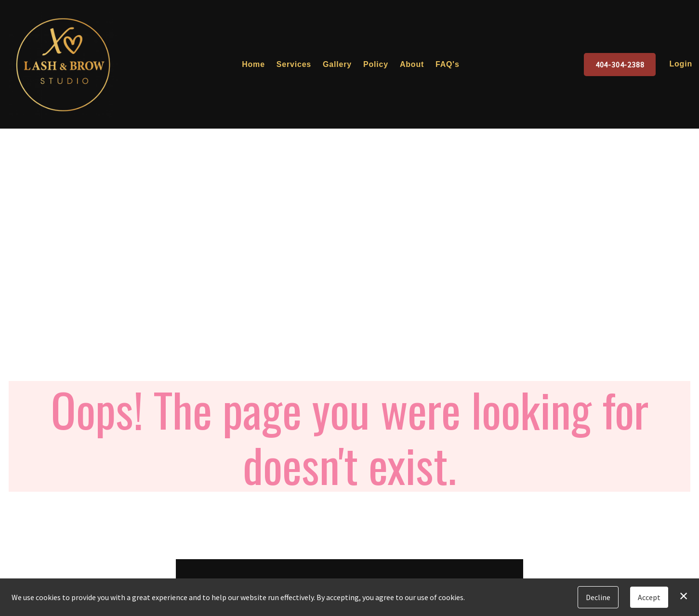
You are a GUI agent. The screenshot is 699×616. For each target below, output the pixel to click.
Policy (376, 64)
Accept (649, 597)
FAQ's (448, 64)
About (412, 64)
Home (253, 64)
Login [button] (681, 64)
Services (294, 64)
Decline (598, 597)
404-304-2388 (620, 65)
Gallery (337, 64)
